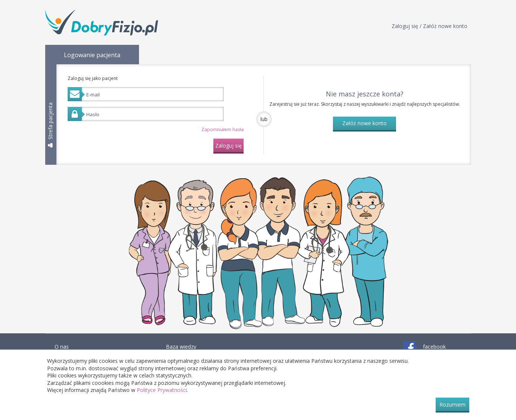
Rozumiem (452, 404)
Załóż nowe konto (364, 123)
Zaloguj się (228, 146)
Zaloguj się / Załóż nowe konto (430, 26)
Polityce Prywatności (162, 390)
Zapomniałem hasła (223, 130)
